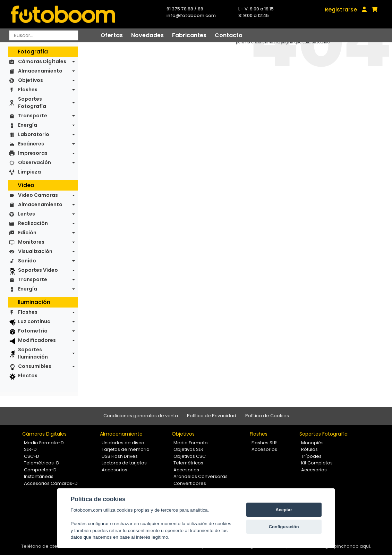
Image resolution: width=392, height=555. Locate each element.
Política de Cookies (267, 416)
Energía (28, 125)
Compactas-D (40, 470)
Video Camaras (38, 195)
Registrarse (341, 10)
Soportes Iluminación (33, 353)
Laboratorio (34, 134)
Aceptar (284, 510)
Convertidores (190, 483)
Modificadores (37, 340)
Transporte (33, 116)
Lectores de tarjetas (124, 463)
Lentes (27, 214)
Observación (35, 162)
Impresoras (33, 153)
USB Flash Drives (120, 456)
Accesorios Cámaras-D (51, 483)
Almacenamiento (40, 71)
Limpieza (29, 172)
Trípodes (311, 456)
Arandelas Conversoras (201, 476)
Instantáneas (39, 476)
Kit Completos (317, 463)
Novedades (147, 35)
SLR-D (30, 449)
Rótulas (309, 449)
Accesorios (114, 470)
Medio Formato (191, 443)
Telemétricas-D (42, 463)
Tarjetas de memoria (126, 449)
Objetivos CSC (190, 456)
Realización (33, 223)
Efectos (28, 376)
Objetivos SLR (188, 449)
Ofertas (112, 35)
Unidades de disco (123, 443)
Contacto (229, 35)
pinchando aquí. (353, 546)
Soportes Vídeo (38, 270)
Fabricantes (189, 35)
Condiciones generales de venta (141, 416)
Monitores (31, 242)
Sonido (27, 261)
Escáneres (31, 144)
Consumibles (35, 366)
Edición (27, 233)
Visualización (35, 251)
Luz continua (34, 321)
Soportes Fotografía (32, 103)
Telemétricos (188, 463)
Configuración (284, 527)
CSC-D (32, 456)
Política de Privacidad (212, 416)
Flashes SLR (264, 443)
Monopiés (312, 443)
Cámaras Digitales (42, 61)
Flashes (28, 90)
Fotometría (33, 331)
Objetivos (31, 80)
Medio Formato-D (44, 443)
